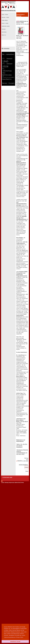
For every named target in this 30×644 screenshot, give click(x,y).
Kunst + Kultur (5, 23)
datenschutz (18, 483)
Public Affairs (5, 20)
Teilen (27, 471)
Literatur (3, 29)
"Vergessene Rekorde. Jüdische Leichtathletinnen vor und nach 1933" (22, 452)
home (22, 483)
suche (3, 483)
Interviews (4, 32)
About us (4, 35)
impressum (12, 483)
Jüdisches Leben (5, 26)
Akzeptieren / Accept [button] (15, 641)
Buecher (20, 461)
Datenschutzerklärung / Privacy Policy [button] (14, 637)
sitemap (7, 483)
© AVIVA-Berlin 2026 (7, 477)
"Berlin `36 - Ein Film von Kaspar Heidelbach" (22, 446)
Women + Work (5, 17)
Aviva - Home (5, 14)
